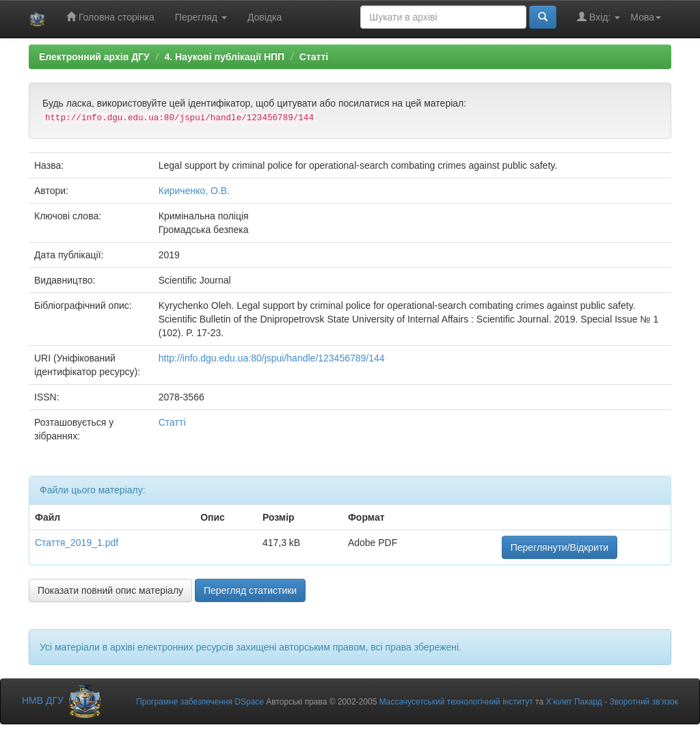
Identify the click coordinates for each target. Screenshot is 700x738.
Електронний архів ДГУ (94, 57)
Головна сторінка (110, 17)
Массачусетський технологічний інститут (456, 702)
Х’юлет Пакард (574, 702)
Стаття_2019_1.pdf (77, 543)
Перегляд (201, 17)
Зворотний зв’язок (644, 702)
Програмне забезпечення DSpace (200, 702)
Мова (646, 17)
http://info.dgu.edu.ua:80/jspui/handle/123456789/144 (272, 358)
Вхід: (598, 17)
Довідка (265, 17)
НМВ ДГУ (63, 700)
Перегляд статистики (250, 590)
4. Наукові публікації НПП (224, 57)
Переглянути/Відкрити (560, 547)
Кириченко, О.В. (194, 191)
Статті (314, 57)
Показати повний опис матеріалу (110, 590)
